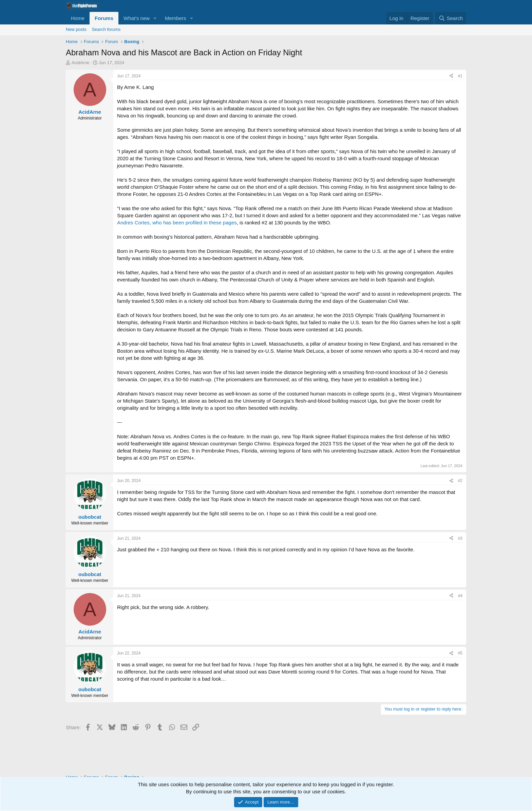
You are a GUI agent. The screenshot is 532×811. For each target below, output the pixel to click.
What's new (137, 18)
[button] (155, 18)
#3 (460, 538)
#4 (460, 596)
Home (78, 18)
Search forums (106, 29)
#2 (460, 481)
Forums (104, 18)
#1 (460, 76)
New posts (76, 29)
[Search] (451, 18)
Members (176, 18)
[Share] (451, 76)
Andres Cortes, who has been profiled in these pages (177, 223)
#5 (460, 653)
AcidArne (81, 63)
